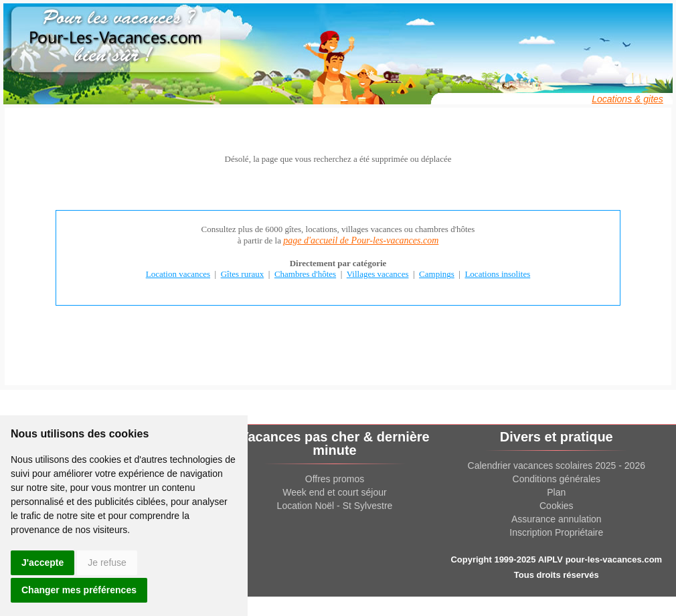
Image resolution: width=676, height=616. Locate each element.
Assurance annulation (557, 519)
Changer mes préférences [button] (79, 590)
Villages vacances (378, 274)
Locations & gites (627, 99)
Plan (556, 492)
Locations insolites (497, 274)
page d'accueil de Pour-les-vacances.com (361, 240)
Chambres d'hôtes (305, 274)
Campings (437, 274)
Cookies (557, 506)
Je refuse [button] (107, 562)
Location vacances (178, 274)
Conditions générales (557, 479)
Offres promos (335, 479)
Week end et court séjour (334, 492)
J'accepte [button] (43, 562)
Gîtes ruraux (243, 274)
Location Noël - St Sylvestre (335, 506)
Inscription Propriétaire (556, 532)
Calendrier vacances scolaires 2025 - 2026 (557, 466)
